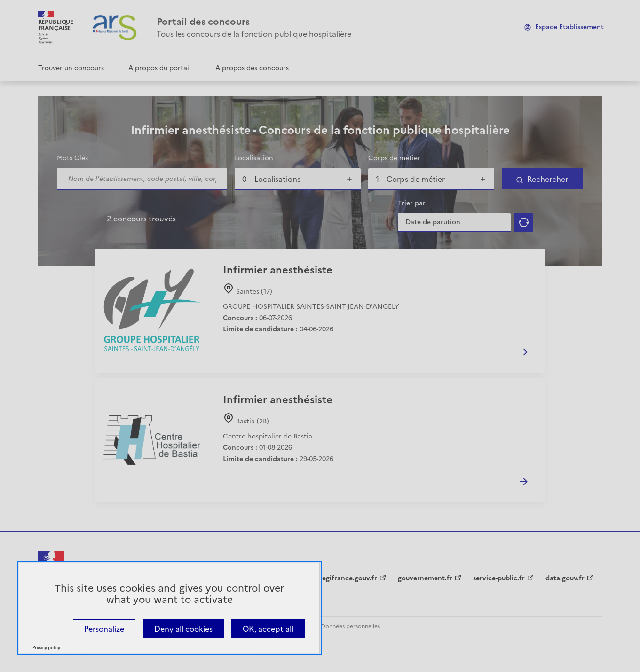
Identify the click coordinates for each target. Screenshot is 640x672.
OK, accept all (268, 629)
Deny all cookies (183, 629)
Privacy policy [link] (46, 648)
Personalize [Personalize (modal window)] (104, 629)
